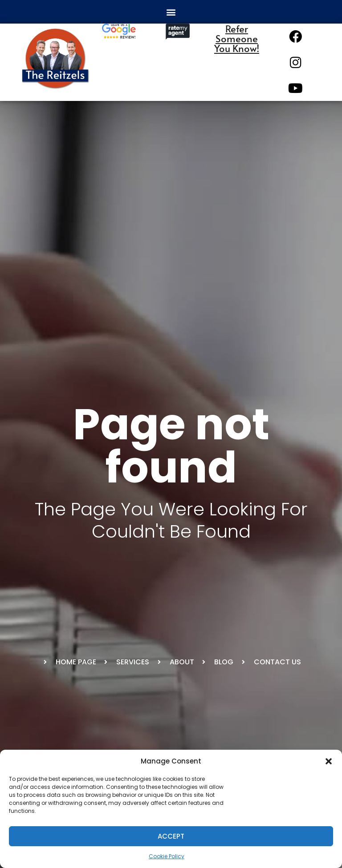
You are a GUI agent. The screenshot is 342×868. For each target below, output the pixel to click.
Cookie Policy (167, 856)
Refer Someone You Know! (237, 38)
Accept (171, 836)
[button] (329, 761)
